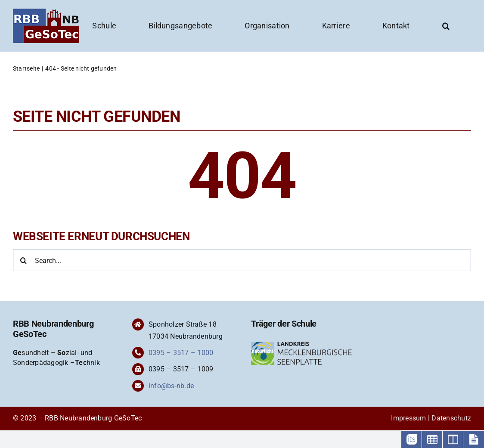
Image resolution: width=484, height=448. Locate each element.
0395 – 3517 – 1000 (181, 353)
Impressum (408, 418)
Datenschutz (451, 418)
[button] (446, 26)
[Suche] (24, 260)
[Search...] (242, 260)
